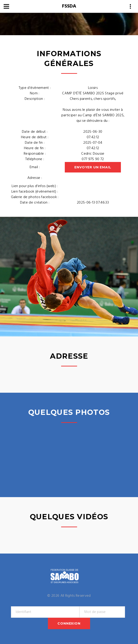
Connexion (69, 623)
